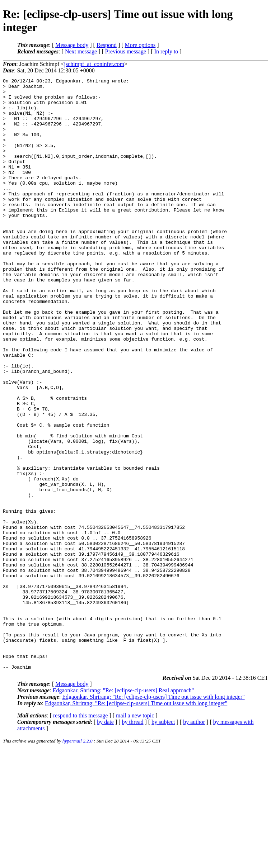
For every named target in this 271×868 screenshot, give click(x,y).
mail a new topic (135, 834)
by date (105, 840)
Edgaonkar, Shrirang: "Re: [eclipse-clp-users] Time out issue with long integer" (153, 815)
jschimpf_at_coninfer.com (94, 64)
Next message (81, 51)
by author (194, 840)
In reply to (166, 51)
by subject (163, 840)
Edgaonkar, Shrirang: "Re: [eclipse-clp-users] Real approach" (123, 809)
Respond (107, 45)
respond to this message (80, 834)
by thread (133, 840)
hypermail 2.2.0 (78, 859)
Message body (72, 45)
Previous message (126, 51)
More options (140, 45)
